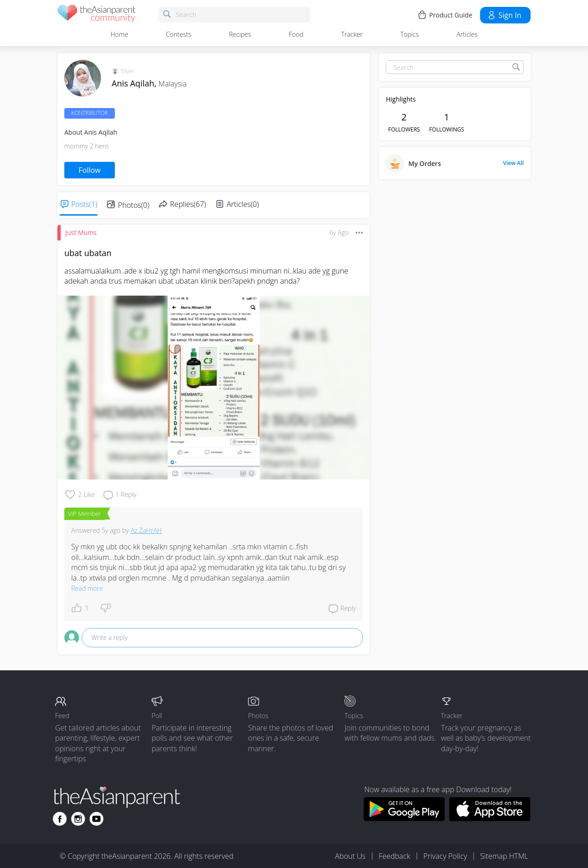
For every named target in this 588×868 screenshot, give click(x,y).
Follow (90, 170)
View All (513, 163)
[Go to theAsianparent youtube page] (96, 819)
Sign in (504, 15)
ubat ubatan (88, 253)
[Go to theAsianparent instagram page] (78, 819)
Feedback (394, 856)
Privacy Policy (445, 856)
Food (296, 34)
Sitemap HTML (504, 856)
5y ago (111, 530)
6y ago (339, 232)
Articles (467, 34)
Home (119, 34)
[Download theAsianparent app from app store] (490, 818)
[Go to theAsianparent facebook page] (60, 819)
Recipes (240, 34)
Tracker (352, 34)
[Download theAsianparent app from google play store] (404, 818)
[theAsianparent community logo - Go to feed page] (96, 15)
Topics (409, 34)
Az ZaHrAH (146, 530)
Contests (178, 34)
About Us (350, 856)
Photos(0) (134, 205)
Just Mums (81, 232)
